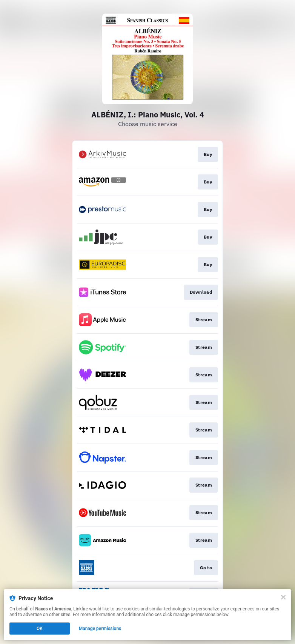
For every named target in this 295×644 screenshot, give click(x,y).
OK (40, 629)
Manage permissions (100, 629)
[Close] (283, 597)
